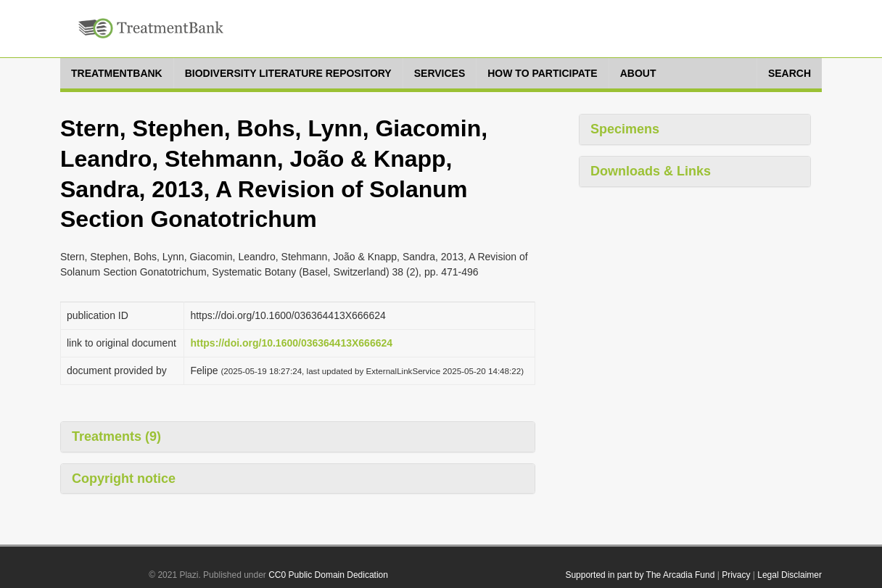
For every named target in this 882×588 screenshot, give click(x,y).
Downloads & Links (651, 171)
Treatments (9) (116, 436)
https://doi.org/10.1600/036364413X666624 (291, 343)
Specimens (625, 129)
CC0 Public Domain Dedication (328, 575)
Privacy (736, 575)
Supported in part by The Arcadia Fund (640, 575)
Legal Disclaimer (790, 575)
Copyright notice (124, 479)
